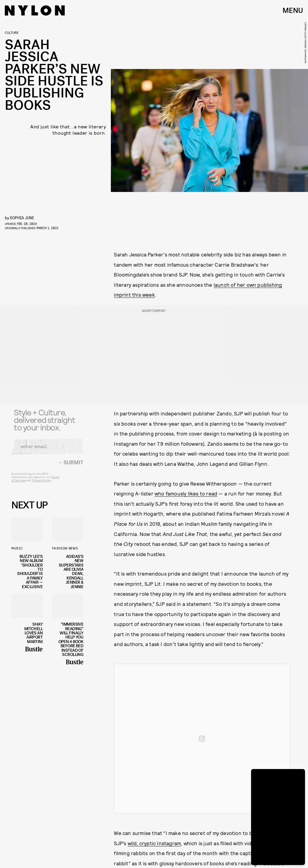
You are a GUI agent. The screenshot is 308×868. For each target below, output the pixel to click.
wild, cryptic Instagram (154, 843)
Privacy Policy (41, 484)
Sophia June (22, 218)
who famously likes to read (186, 493)
